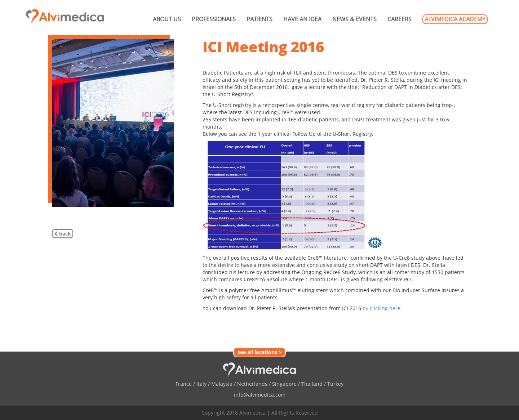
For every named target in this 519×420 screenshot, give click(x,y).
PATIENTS (259, 19)
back (63, 234)
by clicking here (382, 308)
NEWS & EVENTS (354, 19)
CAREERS (400, 19)
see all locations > (259, 352)
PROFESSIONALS (214, 19)
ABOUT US (167, 19)
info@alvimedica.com (260, 395)
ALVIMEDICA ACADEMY (455, 19)
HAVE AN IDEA (302, 19)
